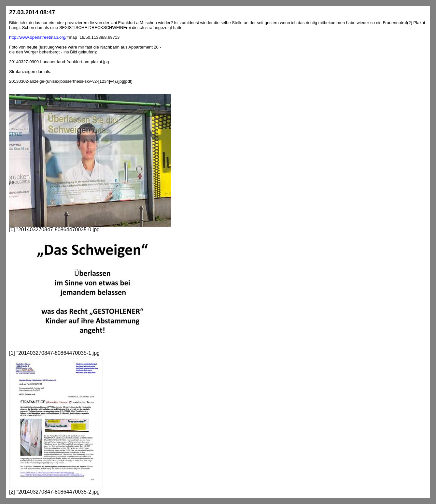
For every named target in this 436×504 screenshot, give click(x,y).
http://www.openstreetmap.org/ (38, 37)
